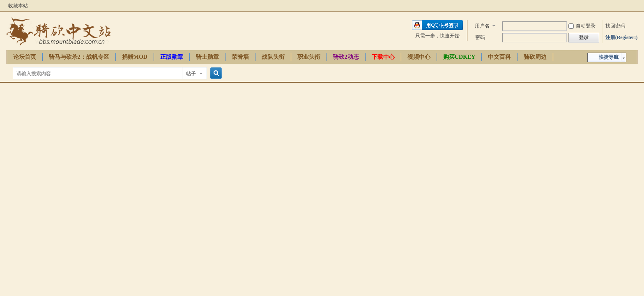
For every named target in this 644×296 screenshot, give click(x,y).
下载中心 (383, 57)
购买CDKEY (459, 57)
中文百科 (499, 57)
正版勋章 (172, 57)
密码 (480, 37)
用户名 (482, 26)
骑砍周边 (535, 57)
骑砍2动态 (346, 57)
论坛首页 (25, 57)
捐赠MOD (135, 57)
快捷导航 (609, 57)
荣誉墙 (240, 57)
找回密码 (615, 26)
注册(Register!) (622, 37)
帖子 (191, 74)
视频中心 (419, 57)
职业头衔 (309, 57)
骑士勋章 (207, 57)
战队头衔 (273, 57)
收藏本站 (18, 6)
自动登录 (582, 26)
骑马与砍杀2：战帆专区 (79, 57)
